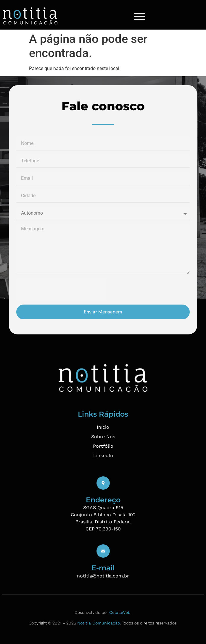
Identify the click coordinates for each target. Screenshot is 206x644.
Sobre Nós (103, 437)
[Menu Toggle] (140, 16)
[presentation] (61, 289)
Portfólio (103, 446)
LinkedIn (103, 456)
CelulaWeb (120, 612)
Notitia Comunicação (99, 623)
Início (103, 427)
